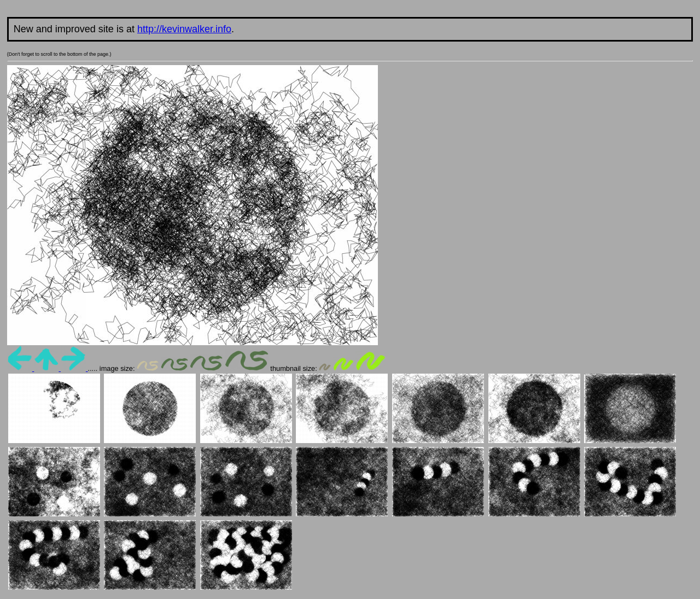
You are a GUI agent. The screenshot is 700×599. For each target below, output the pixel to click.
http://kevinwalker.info (184, 29)
